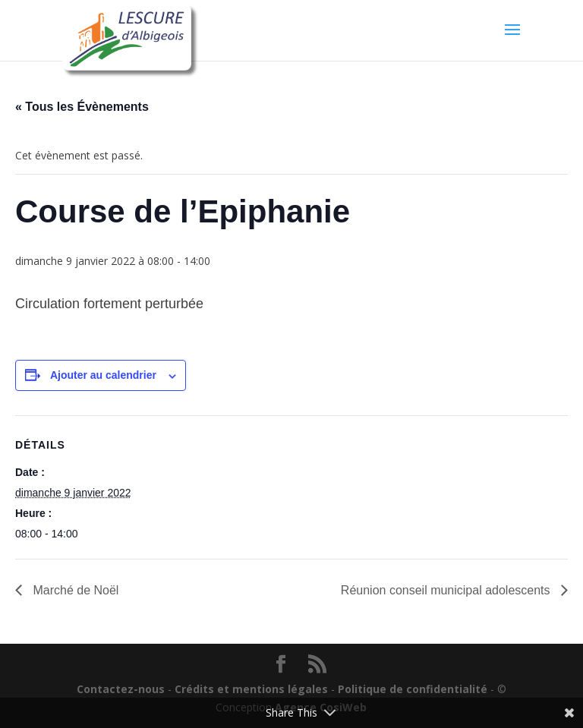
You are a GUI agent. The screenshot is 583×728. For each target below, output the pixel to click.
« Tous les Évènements (82, 107)
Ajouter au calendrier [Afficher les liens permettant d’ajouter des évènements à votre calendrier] (103, 375)
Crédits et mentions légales (251, 689)
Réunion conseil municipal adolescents (447, 590)
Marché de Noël (74, 590)
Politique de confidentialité (413, 689)
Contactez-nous (121, 689)
